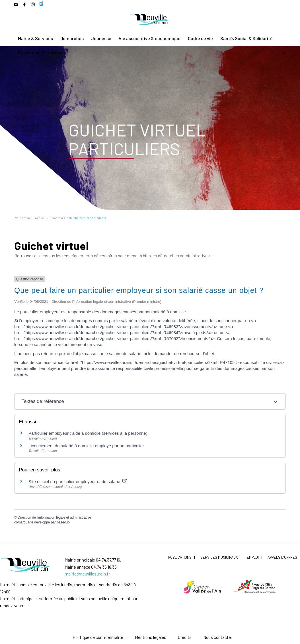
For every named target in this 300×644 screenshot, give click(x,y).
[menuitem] (35, 38)
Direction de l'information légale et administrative (54, 517)
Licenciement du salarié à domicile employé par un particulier (86, 446)
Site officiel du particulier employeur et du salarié (78, 482)
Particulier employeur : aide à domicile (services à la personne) (88, 433)
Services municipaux (219, 557)
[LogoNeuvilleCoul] (150, 20)
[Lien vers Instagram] (33, 4)
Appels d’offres (282, 557)
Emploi (253, 557)
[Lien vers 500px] (42, 4)
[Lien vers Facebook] (24, 4)
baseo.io (63, 522)
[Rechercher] (282, 53)
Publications (180, 557)
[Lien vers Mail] (16, 4)
